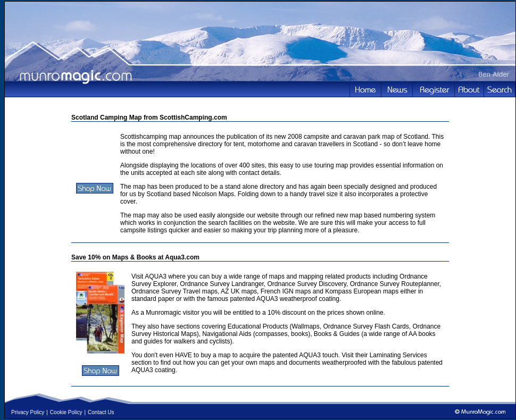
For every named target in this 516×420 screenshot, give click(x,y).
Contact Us (101, 412)
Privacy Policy (28, 412)
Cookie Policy (66, 412)
